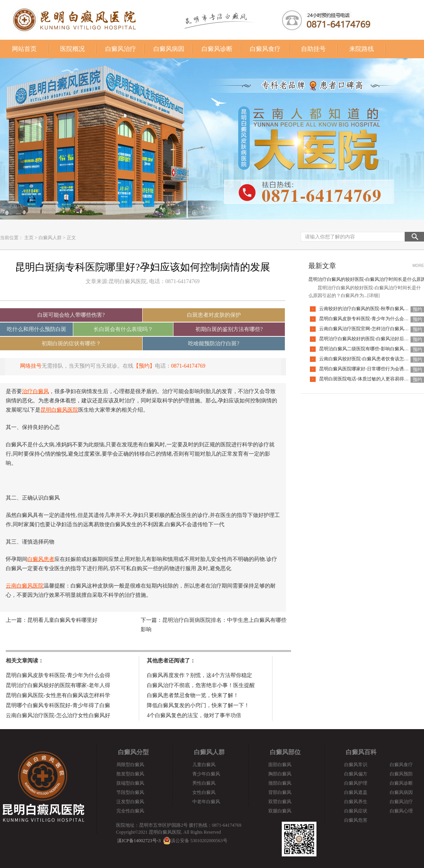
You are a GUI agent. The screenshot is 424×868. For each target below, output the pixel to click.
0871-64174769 (188, 366)
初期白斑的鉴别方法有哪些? (229, 329)
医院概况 (72, 49)
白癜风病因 (169, 49)
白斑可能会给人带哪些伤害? (71, 315)
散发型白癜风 (130, 774)
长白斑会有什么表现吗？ (123, 329)
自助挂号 (313, 49)
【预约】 (144, 366)
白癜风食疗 (265, 49)
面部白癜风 (280, 765)
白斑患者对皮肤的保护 (214, 315)
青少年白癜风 (206, 774)
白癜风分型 (133, 752)
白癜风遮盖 (356, 792)
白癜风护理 (356, 783)
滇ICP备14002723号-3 (139, 841)
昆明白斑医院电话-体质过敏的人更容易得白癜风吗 (371, 379)
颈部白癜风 (280, 783)
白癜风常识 (356, 765)
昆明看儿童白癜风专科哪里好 (62, 620)
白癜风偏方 (356, 774)
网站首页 (24, 49)
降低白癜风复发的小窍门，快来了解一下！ (198, 705)
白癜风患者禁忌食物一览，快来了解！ (193, 695)
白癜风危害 (356, 820)
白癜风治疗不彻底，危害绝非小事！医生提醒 (201, 685)
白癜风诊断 (217, 49)
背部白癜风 (280, 792)
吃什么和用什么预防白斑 (37, 329)
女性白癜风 (204, 792)
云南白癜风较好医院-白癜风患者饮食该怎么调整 (368, 359)
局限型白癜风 (130, 765)
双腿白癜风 (280, 811)
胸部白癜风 (280, 774)
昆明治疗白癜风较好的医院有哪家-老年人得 (58, 685)
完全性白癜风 (130, 811)
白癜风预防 (401, 774)
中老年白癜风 (206, 802)
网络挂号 (31, 366)
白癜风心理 (401, 811)
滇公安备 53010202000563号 (199, 841)
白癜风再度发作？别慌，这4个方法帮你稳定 (199, 675)
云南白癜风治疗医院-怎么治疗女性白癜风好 (58, 715)
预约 (417, 309)
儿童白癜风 (204, 765)
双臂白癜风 (280, 802)
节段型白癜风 (130, 792)
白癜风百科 (361, 752)
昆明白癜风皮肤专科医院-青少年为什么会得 (58, 675)
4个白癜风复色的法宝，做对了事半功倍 (194, 715)
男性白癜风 (204, 783)
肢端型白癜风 (130, 783)
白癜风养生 (356, 802)
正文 (71, 238)
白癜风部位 (285, 752)
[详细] (374, 296)
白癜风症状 (356, 811)
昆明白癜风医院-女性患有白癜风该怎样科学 (58, 695)
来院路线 (362, 49)
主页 (29, 238)
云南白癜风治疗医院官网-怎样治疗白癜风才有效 (368, 329)
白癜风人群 (50, 238)
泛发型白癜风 (130, 802)
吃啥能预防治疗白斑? (214, 344)
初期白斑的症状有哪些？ (71, 344)
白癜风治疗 (121, 49)
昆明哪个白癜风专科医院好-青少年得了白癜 (58, 705)
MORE (418, 266)
